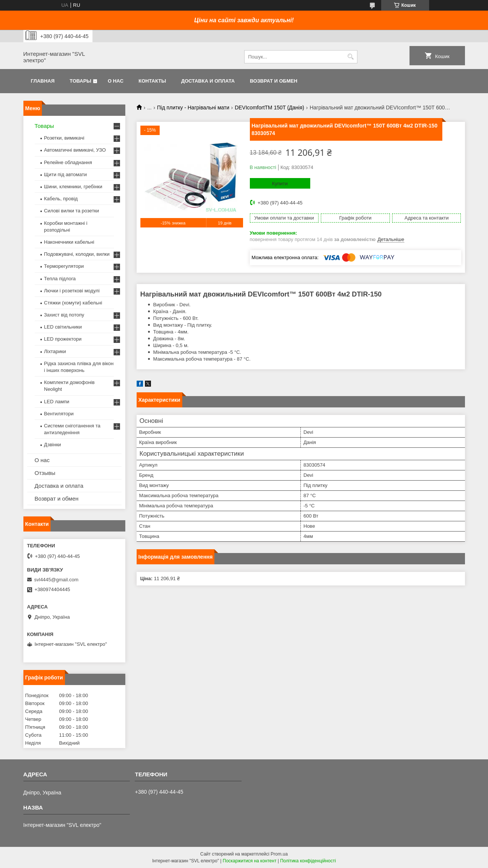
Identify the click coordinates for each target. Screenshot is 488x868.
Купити (280, 184)
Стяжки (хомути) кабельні (73, 303)
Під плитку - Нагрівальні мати (193, 108)
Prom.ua (279, 854)
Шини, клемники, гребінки (73, 187)
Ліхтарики (55, 351)
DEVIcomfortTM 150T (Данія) (269, 108)
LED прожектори (63, 339)
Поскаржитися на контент (249, 861)
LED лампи (57, 402)
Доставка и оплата (208, 81)
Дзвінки (53, 445)
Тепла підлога (60, 279)
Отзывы (45, 473)
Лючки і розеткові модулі (72, 291)
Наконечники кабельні (69, 242)
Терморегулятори (64, 266)
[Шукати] (351, 57)
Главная (43, 81)
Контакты (152, 81)
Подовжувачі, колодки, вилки (77, 254)
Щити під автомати (65, 174)
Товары (81, 81)
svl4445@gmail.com (56, 580)
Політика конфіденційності (308, 861)
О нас (115, 81)
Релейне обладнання (68, 162)
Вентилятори (59, 414)
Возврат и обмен (274, 81)
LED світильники (63, 327)
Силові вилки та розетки (72, 211)
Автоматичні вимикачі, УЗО (75, 150)
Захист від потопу (64, 315)
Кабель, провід (61, 199)
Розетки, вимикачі (64, 138)
